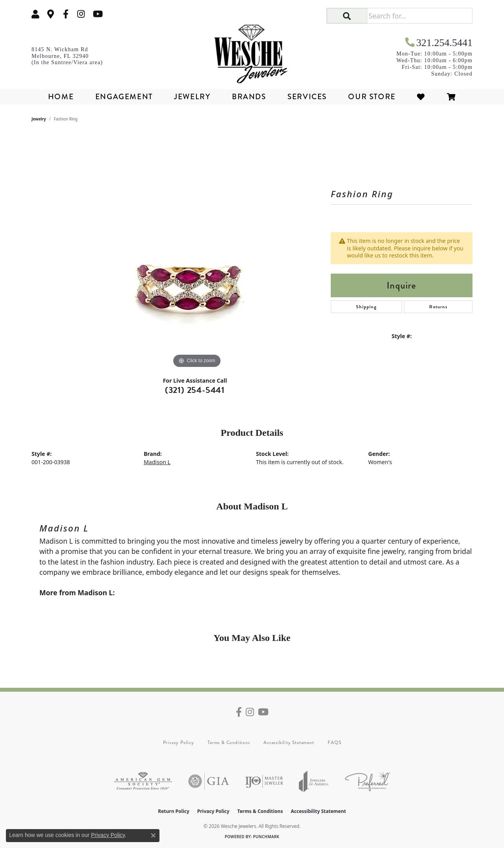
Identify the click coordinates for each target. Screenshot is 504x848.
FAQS (334, 742)
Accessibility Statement (289, 742)
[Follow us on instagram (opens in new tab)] (81, 14)
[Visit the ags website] (143, 781)
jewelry (39, 119)
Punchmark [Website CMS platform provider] (266, 837)
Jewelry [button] (192, 97)
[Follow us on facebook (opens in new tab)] (66, 14)
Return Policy (174, 811)
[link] (51, 14)
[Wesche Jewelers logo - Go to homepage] (252, 51)
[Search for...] (420, 16)
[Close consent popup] (153, 835)
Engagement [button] (124, 97)
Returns (438, 307)
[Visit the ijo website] (264, 781)
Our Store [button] (372, 97)
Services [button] (307, 97)
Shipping (366, 307)
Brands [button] (249, 97)
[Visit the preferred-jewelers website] (368, 781)
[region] (197, 252)
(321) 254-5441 (195, 390)
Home (61, 97)
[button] (35, 14)
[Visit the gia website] (209, 781)
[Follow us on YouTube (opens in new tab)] (98, 14)
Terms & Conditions (229, 742)
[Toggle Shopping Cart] (452, 97)
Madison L (157, 462)
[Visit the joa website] (314, 781)
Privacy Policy (179, 742)
